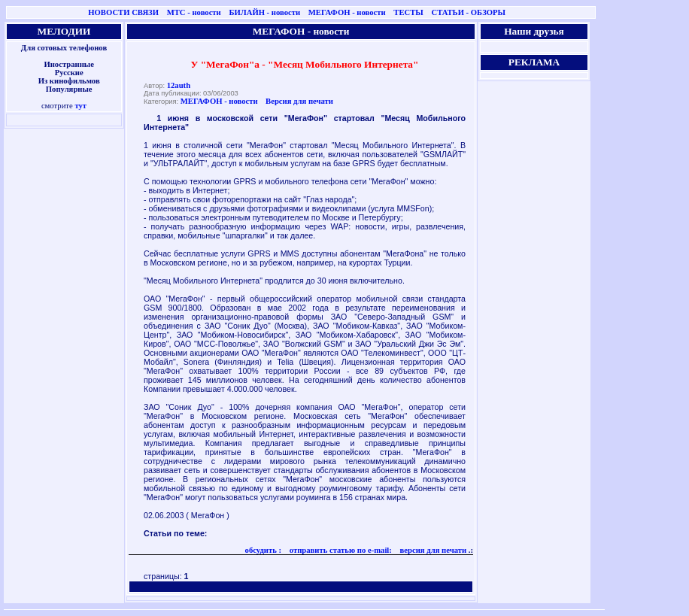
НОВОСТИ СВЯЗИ (123, 12)
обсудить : (264, 550)
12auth (179, 85)
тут (80, 106)
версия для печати (432, 550)
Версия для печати (299, 101)
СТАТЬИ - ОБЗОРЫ (468, 12)
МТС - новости (194, 12)
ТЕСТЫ (408, 12)
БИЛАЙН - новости (264, 12)
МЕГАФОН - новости (347, 12)
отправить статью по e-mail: (340, 550)
